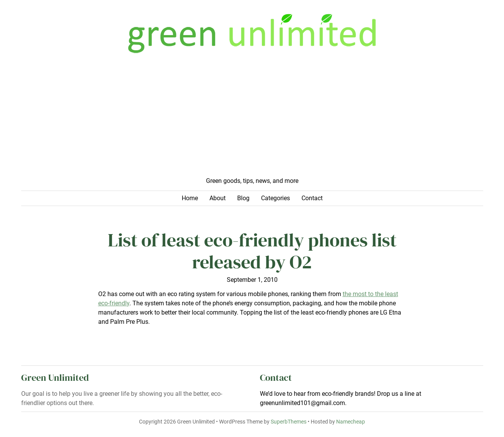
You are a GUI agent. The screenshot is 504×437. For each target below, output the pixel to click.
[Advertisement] (252, 119)
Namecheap (351, 422)
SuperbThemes (289, 422)
